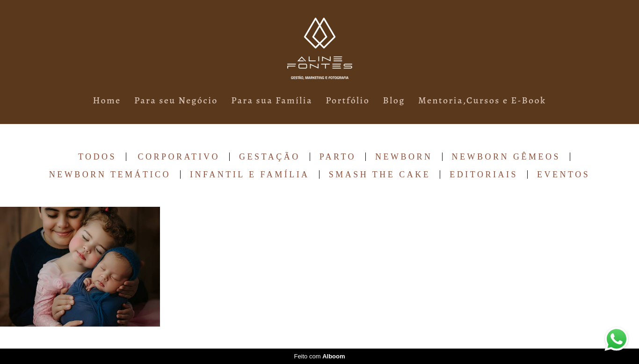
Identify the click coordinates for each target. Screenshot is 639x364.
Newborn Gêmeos (506, 157)
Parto (338, 157)
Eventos (563, 175)
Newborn (404, 157)
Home (107, 100)
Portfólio (348, 100)
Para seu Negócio (176, 100)
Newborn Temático (110, 175)
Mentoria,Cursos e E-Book (482, 100)
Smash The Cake (380, 175)
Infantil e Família (250, 175)
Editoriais (484, 175)
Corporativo (179, 157)
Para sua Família (272, 100)
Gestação (270, 157)
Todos (97, 157)
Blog (394, 100)
